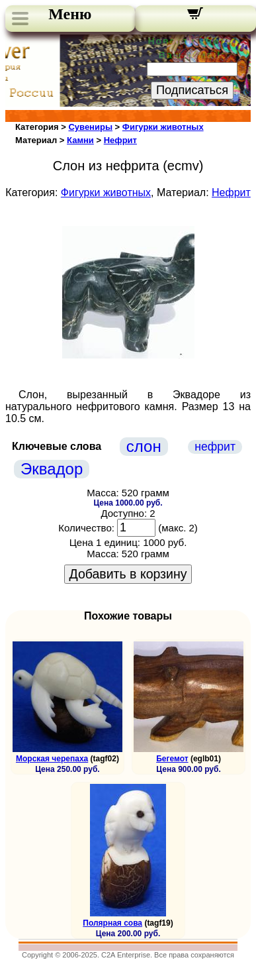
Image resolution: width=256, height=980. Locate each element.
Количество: (86, 528)
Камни (80, 140)
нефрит (215, 447)
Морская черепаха (52, 759)
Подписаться (192, 90)
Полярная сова (112, 923)
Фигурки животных (163, 127)
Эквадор (52, 469)
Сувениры (90, 127)
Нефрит (120, 140)
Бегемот (172, 759)
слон (144, 446)
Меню (70, 14)
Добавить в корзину (128, 574)
